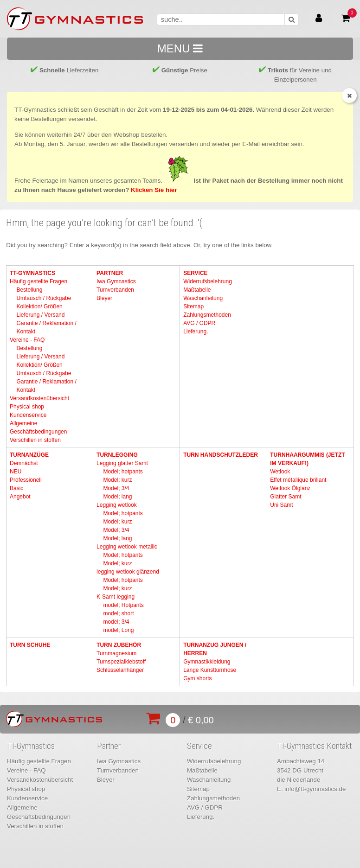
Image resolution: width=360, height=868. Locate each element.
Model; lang (117, 497)
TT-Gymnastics (32, 273)
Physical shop (27, 407)
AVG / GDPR (199, 323)
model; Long (118, 630)
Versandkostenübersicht (39, 398)
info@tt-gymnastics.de (315, 789)
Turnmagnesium (116, 653)
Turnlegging (117, 455)
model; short (118, 613)
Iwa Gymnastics (116, 281)
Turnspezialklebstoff (121, 662)
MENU (180, 48)
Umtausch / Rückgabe (44, 298)
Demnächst (24, 463)
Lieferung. (196, 332)
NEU (16, 472)
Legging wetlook (117, 505)
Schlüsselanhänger (120, 670)
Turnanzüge (29, 455)
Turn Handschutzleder (221, 455)
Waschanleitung (203, 298)
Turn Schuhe (30, 645)
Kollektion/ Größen (39, 306)
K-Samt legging (116, 597)
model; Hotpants (123, 605)
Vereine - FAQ (27, 340)
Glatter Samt (286, 497)
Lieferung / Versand (40, 315)
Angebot (20, 497)
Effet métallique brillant (298, 480)
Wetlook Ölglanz (290, 488)
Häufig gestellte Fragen (39, 281)
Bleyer (104, 298)
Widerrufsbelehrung (208, 281)
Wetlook (280, 472)
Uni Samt (281, 505)
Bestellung (29, 290)
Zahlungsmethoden (207, 315)
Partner (110, 273)
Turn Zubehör (119, 645)
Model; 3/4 (116, 488)
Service (195, 273)
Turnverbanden (115, 290)
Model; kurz (117, 480)
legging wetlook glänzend (128, 572)
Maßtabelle (197, 290)
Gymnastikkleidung (207, 662)
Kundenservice (28, 415)
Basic (16, 488)
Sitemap (193, 306)
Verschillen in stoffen (35, 440)
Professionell (26, 480)
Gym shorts (197, 678)
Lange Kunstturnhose (210, 670)
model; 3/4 (116, 622)
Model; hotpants (123, 472)
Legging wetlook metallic (127, 547)
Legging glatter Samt (122, 463)
